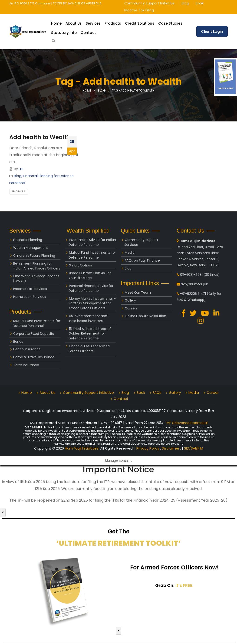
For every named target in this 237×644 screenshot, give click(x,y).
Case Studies (170, 23)
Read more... (19, 192)
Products (113, 23)
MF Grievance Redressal (187, 423)
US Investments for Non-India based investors (89, 318)
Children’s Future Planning (34, 256)
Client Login (212, 31)
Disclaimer (171, 448)
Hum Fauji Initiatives (82, 448)
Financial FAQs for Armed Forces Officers (89, 349)
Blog (185, 3)
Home (56, 23)
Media (130, 253)
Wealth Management (31, 248)
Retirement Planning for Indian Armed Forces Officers (36, 266)
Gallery (130, 300)
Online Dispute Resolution (145, 316)
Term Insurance (26, 365)
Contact (88, 33)
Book (200, 3)
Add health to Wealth (40, 137)
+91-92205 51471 (193, 294)
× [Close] (3, 512)
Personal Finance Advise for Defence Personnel (91, 288)
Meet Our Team (138, 292)
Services (93, 23)
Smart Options (81, 265)
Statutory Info (64, 33)
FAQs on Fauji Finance (142, 260)
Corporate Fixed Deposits (34, 334)
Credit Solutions (140, 23)
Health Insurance (27, 349)
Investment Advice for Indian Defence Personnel (92, 242)
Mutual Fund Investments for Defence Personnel (36, 323)
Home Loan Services (30, 297)
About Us (74, 23)
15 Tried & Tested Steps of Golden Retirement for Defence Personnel (90, 334)
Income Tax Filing (139, 10)
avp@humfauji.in (194, 284)
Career (213, 393)
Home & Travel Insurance (34, 357)
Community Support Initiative (150, 3)
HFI (21, 169)
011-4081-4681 (191, 275)
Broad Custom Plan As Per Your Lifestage (90, 275)
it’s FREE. (184, 585)
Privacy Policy (148, 448)
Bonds (18, 342)
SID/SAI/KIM (194, 448)
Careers (131, 308)
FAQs (157, 393)
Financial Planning (28, 240)
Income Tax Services (30, 289)
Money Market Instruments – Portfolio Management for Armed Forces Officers (92, 303)
